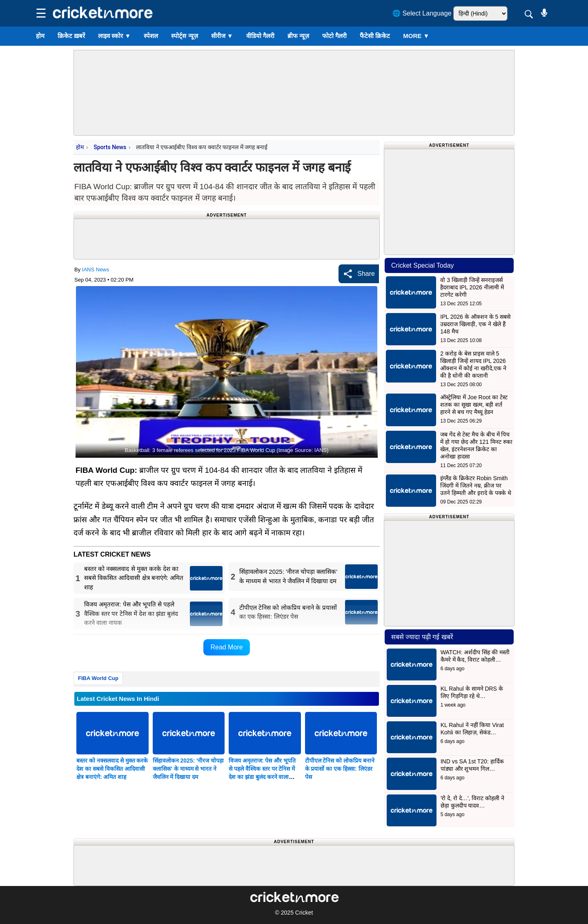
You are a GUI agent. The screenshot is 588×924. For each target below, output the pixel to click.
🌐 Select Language (422, 13)
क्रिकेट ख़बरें (71, 36)
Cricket (304, 913)
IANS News (96, 270)
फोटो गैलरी (334, 36)
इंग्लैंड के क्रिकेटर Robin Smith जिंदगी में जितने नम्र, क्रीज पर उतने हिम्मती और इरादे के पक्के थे (476, 485)
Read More (226, 647)
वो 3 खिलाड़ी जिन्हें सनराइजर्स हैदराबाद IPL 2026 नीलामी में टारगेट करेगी (472, 287)
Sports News (110, 147)
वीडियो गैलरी (260, 36)
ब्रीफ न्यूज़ (298, 36)
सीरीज (222, 36)
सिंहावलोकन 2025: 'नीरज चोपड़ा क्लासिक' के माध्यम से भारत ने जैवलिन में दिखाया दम (188, 769)
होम (40, 36)
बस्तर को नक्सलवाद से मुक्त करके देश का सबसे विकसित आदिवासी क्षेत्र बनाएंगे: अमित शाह (112, 769)
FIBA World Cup (98, 678)
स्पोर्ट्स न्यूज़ (184, 36)
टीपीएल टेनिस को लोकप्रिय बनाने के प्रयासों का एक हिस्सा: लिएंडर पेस (340, 769)
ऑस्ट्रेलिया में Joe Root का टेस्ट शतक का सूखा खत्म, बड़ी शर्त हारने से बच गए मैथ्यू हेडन (474, 405)
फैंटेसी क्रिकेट (375, 36)
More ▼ (416, 36)
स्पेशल (151, 36)
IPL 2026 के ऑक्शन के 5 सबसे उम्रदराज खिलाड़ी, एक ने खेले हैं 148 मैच (475, 324)
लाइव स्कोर (114, 36)
